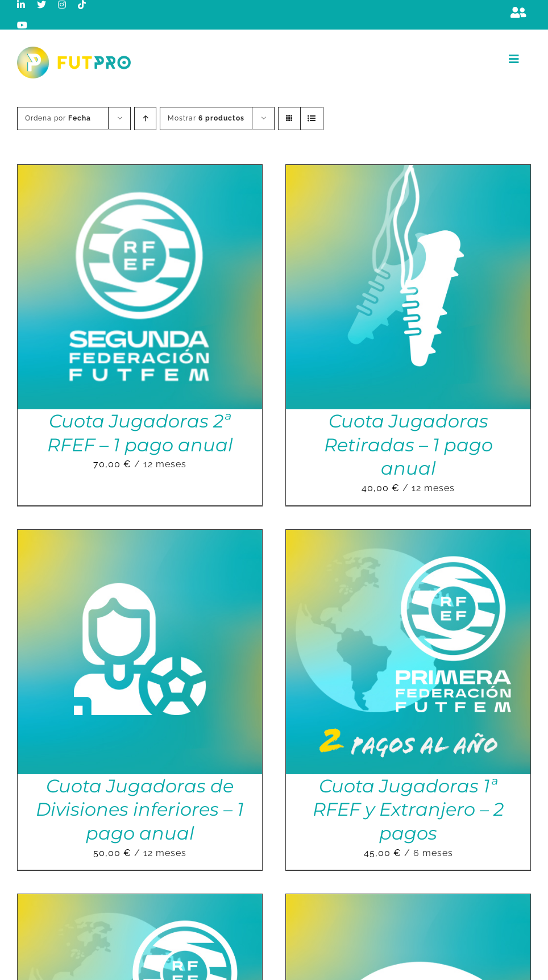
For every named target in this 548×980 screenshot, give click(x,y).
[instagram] (62, 5)
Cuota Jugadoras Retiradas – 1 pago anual (408, 445)
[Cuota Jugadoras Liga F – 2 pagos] (408, 902)
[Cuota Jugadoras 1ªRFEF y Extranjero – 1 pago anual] (140, 902)
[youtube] (22, 25)
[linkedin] (21, 5)
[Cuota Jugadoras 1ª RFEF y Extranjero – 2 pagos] (408, 537)
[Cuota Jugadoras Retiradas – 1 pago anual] (408, 173)
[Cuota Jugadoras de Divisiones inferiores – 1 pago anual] (140, 537)
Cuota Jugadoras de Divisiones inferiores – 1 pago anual (140, 809)
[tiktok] (82, 5)
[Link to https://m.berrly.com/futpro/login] (518, 13)
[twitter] (42, 5)
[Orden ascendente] (145, 119)
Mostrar (206, 118)
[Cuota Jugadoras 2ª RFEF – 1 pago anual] (140, 173)
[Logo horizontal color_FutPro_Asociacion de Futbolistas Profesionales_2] (74, 51)
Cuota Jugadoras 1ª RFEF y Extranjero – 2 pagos (408, 809)
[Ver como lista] (312, 119)
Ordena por (58, 118)
